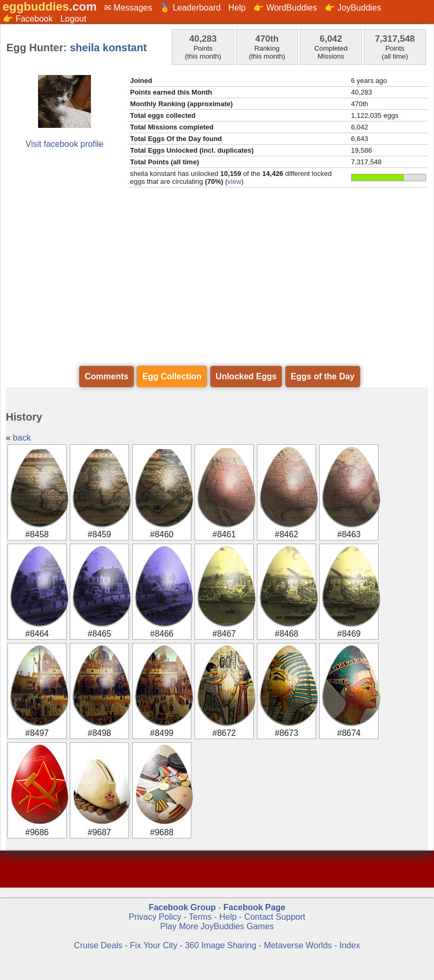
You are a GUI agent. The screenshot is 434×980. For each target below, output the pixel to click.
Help (237, 8)
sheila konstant (108, 48)
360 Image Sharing (222, 945)
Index (350, 945)
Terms (200, 917)
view (234, 181)
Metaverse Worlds (298, 945)
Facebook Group (182, 907)
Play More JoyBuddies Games (217, 926)
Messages (133, 8)
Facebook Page (254, 907)
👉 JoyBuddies (353, 8)
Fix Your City (155, 945)
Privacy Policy (155, 917)
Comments (107, 376)
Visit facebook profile (64, 144)
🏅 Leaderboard (190, 8)
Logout (73, 19)
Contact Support (275, 917)
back (22, 438)
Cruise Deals (98, 945)
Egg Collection (172, 376)
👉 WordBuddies (285, 8)
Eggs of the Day (323, 376)
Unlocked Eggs (246, 376)
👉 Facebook (28, 19)
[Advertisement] (217, 277)
